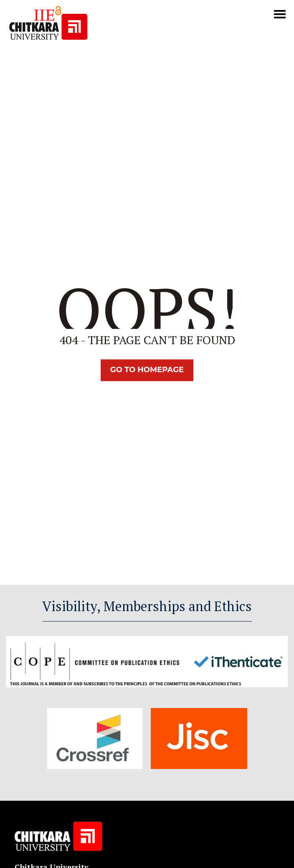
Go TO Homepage (147, 370)
